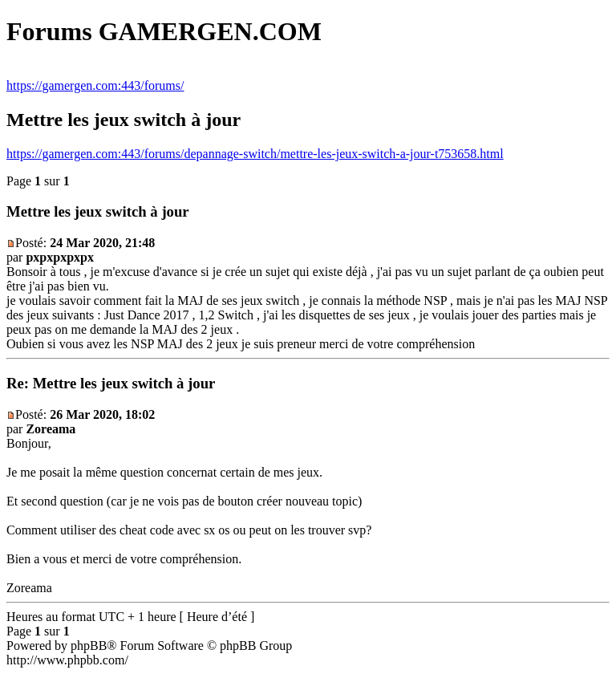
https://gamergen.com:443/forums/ (95, 85)
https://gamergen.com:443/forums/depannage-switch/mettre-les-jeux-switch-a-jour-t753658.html (255, 154)
